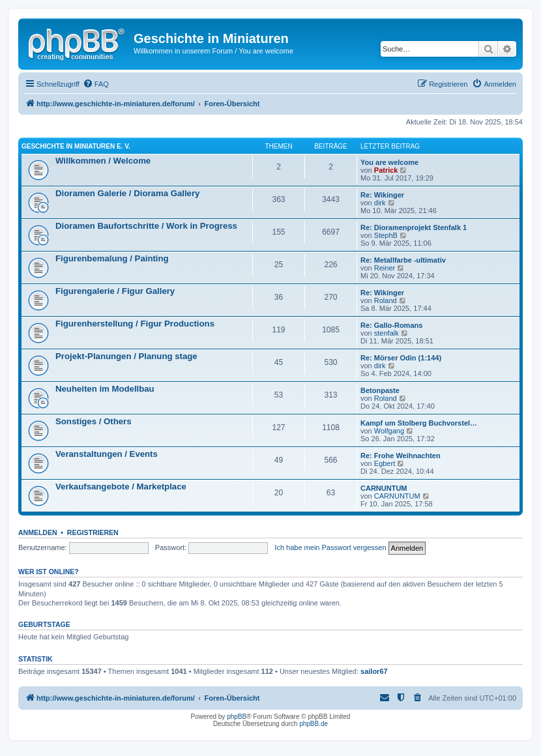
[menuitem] (96, 84)
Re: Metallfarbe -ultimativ (403, 260)
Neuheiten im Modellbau (105, 389)
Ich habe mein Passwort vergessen (330, 547)
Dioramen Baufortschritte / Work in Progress (146, 226)
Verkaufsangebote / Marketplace (121, 487)
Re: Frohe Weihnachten (401, 456)
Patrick (386, 170)
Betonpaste (380, 390)
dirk (380, 203)
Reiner (385, 268)
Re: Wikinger (382, 195)
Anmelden (38, 532)
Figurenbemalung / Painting (112, 258)
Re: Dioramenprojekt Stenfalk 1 (414, 227)
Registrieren (93, 532)
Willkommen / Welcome (103, 161)
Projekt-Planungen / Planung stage (126, 356)
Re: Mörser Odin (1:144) (401, 358)
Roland (386, 300)
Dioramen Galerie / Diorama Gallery (127, 193)
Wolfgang (389, 431)
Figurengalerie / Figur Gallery (115, 291)
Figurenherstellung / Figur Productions (135, 324)
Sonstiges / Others (94, 421)
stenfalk (387, 333)
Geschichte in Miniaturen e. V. (76, 146)
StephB (386, 235)
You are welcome (389, 162)
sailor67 (374, 671)
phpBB (237, 717)
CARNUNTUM (384, 488)
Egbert (385, 463)
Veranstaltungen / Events (107, 454)
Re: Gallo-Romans (391, 325)
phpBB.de (314, 724)
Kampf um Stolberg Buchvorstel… (419, 423)
